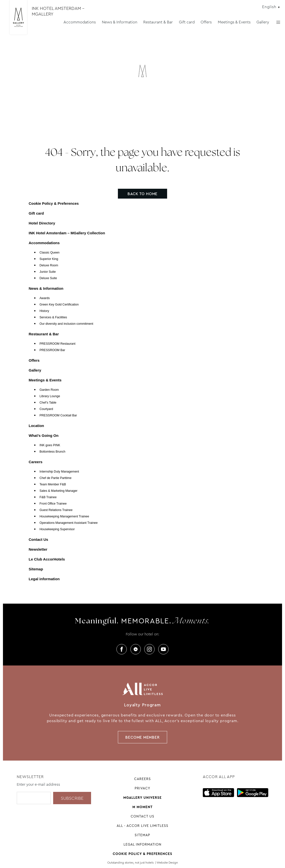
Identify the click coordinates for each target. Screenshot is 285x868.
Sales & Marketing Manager (59, 491)
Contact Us (39, 539)
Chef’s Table (48, 403)
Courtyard (46, 409)
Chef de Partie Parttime (56, 478)
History (44, 311)
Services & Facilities (53, 317)
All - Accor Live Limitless (142, 826)
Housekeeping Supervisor (57, 529)
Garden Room (49, 390)
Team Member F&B (53, 484)
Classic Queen (50, 253)
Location (37, 426)
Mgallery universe (142, 798)
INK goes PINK (50, 445)
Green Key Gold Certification (59, 305)
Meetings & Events (234, 22)
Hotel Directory (42, 223)
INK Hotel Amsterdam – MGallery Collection (67, 233)
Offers (206, 22)
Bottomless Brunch (53, 452)
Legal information (44, 579)
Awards (45, 298)
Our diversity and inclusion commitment (66, 324)
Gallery (263, 22)
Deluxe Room (49, 265)
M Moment (142, 807)
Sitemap (36, 569)
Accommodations (80, 22)
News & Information (120, 22)
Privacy (142, 788)
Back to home (143, 194)
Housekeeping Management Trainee (64, 516)
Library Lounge (50, 396)
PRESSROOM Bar (52, 350)
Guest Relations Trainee (56, 510)
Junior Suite (48, 272)
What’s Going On (44, 435)
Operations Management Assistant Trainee (69, 523)
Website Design (167, 863)
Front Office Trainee (53, 504)
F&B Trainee (48, 497)
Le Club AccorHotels (47, 559)
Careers (36, 462)
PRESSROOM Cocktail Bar (58, 415)
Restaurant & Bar (158, 22)
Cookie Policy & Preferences (54, 203)
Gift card (187, 22)
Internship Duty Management (59, 472)
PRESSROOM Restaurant (58, 344)
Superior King (49, 259)
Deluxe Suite (48, 278)
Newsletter (38, 549)
